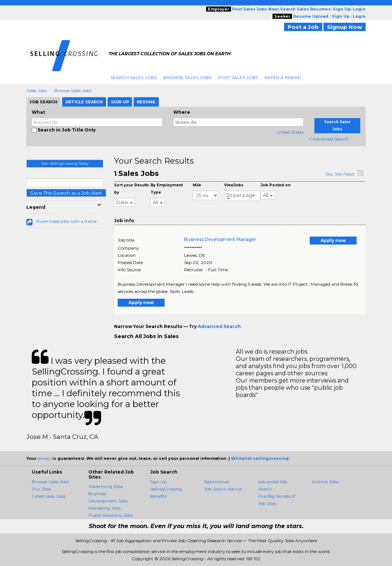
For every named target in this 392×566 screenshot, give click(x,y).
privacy (44, 458)
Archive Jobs (325, 482)
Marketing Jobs (104, 508)
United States (290, 132)
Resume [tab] (146, 102)
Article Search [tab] (84, 102)
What (38, 112)
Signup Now (345, 27)
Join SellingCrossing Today (65, 163)
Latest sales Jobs (49, 496)
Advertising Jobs (106, 486)
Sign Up (158, 482)
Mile (197, 185)
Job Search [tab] (43, 102)
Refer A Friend (283, 77)
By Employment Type (167, 189)
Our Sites (41, 489)
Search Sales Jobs (134, 77)
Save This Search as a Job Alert (66, 193)
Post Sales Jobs (238, 77)
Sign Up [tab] (120, 102)
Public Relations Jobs (110, 515)
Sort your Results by (132, 189)
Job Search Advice (223, 489)
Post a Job (303, 27)
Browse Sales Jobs (187, 77)
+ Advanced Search (329, 139)
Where (182, 112)
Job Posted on (276, 185)
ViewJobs (234, 185)
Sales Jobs (37, 90)
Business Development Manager (220, 239)
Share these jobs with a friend (66, 221)
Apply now (333, 240)
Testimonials (217, 482)
